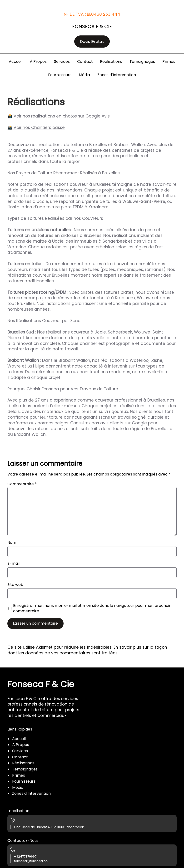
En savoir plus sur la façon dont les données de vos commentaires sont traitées (87, 650)
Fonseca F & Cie (92, 26)
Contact (20, 757)
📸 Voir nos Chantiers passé (36, 128)
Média (18, 787)
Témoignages (25, 769)
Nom (12, 543)
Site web (15, 585)
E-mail (13, 564)
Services (20, 751)
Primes (19, 775)
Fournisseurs (24, 781)
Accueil (19, 739)
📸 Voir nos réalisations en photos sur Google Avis (59, 116)
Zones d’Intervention (31, 793)
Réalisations (23, 763)
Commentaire (22, 484)
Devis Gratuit (92, 42)
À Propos (21, 745)
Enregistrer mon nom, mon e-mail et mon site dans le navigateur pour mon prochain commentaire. (92, 608)
